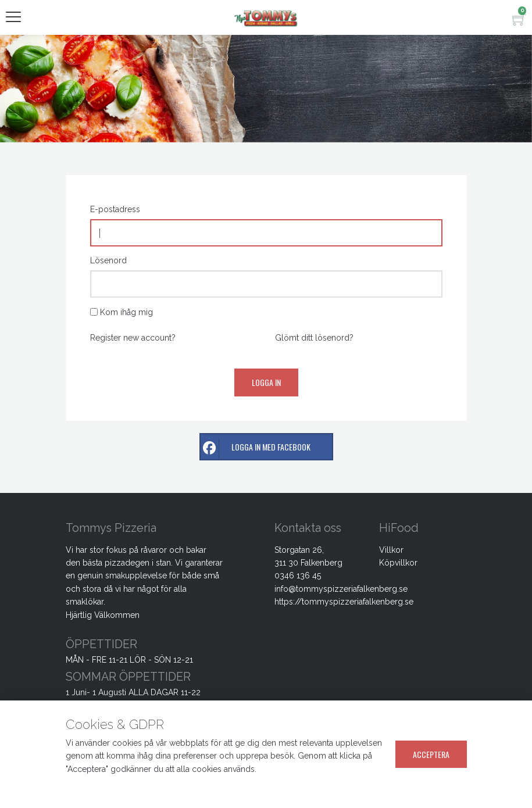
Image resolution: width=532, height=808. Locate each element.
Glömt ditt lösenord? (314, 338)
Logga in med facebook (256, 449)
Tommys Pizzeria (111, 528)
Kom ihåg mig (126, 312)
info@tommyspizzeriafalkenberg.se (341, 589)
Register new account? (133, 338)
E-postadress (115, 209)
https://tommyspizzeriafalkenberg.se (344, 602)
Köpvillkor (398, 563)
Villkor (391, 550)
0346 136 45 (298, 575)
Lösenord (108, 260)
